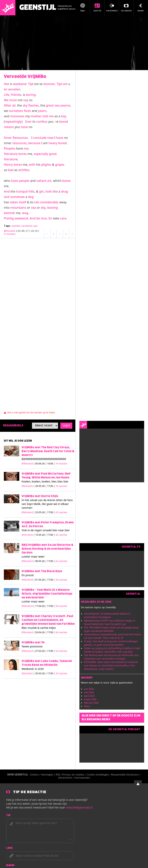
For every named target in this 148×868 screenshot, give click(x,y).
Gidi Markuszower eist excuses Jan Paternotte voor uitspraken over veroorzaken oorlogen (111, 657)
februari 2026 (91, 703)
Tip (8, 816)
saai (35, 226)
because (34, 143)
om (65, 84)
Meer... (88, 706)
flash (27, 111)
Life (7, 95)
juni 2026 (89, 689)
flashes (34, 105)
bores (23, 154)
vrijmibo (16, 226)
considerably (49, 202)
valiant (41, 181)
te (5, 89)
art (49, 181)
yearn (42, 111)
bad (11, 170)
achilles (24, 170)
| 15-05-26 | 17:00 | (50, 535)
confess (42, 122)
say (26, 100)
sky (25, 105)
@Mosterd (27, 464)
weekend (20, 84)
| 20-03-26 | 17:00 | (50, 673)
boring (31, 95)
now (50, 138)
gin (41, 191)
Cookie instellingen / (99, 775)
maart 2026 (90, 699)
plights (46, 165)
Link (9, 848)
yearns (65, 105)
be (38, 218)
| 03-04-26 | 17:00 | (50, 632)
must (13, 100)
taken (14, 202)
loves (15, 181)
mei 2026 (89, 692)
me (51, 116)
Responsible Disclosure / (126, 775)
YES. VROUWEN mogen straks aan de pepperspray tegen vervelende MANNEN (111, 629)
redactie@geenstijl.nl (79, 807)
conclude (40, 138)
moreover (17, 116)
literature (11, 154)
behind (9, 213)
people (24, 181)
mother (36, 116)
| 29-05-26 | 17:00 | (50, 486)
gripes (60, 165)
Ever (28, 122)
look (49, 191)
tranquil (22, 191)
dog (31, 197)
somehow (17, 197)
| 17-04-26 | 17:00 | (50, 606)
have (24, 127)
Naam (10, 866)
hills (32, 191)
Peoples (10, 148)
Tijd (31, 84)
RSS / (59, 775)
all (14, 105)
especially (41, 154)
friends (16, 95)
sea (57, 105)
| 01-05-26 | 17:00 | (50, 580)
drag (64, 191)
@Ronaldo (10, 231)
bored (63, 122)
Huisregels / (48, 775)
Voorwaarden (82, 778)
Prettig (9, 218)
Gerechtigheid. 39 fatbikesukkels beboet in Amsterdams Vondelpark (107, 615)
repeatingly (13, 122)
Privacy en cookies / (75, 775)
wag (25, 213)
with (32, 165)
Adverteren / (66, 778)
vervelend (27, 226)
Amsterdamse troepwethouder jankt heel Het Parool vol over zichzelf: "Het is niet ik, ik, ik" (112, 636)
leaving (53, 208)
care (63, 218)
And (7, 191)
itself (22, 202)
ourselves (16, 111)
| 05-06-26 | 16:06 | (50, 464)
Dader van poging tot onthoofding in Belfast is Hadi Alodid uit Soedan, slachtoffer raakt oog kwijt (112, 650)
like (55, 191)
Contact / (35, 775)
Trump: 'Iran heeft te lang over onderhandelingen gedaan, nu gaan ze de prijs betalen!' (111, 643)
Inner (8, 138)
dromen (49, 84)
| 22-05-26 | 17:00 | (50, 512)
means (9, 127)
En (50, 218)
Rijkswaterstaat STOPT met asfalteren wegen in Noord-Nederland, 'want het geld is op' (110, 622)
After (8, 105)
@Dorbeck (27, 486)
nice (44, 218)
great (50, 105)
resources (19, 143)
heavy (53, 143)
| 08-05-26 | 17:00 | (50, 561)
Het (6, 84)
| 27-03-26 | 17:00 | (50, 651)
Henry (8, 165)
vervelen (14, 89)
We (6, 100)
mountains (18, 208)
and (7, 197)
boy (64, 116)
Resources (20, 138)
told (45, 116)
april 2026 (89, 696)
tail (37, 202)
